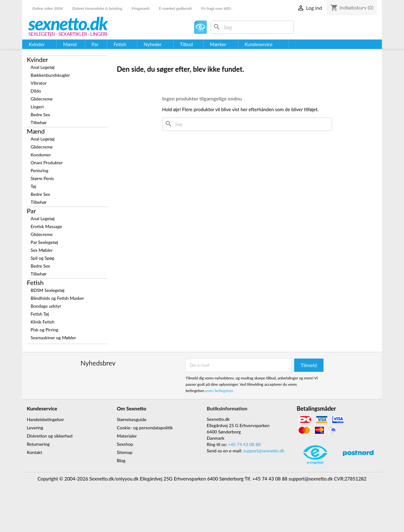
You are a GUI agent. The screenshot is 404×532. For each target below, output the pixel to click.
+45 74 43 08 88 (244, 444)
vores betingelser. (219, 391)
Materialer (127, 436)
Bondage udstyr (46, 306)
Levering (35, 428)
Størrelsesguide (132, 419)
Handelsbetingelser (45, 419)
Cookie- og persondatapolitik (145, 428)
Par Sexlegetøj (44, 242)
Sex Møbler (42, 250)
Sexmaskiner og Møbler (53, 338)
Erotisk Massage (46, 226)
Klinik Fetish (42, 322)
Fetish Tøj (40, 314)
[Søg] (252, 27)
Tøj (33, 186)
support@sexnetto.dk (264, 451)
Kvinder (38, 59)
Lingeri (37, 107)
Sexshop (125, 444)
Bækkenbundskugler (50, 75)
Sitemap (125, 452)
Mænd (36, 131)
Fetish (35, 282)
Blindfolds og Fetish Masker (57, 298)
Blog (121, 460)
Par (31, 211)
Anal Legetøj (43, 67)
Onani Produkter (47, 163)
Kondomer (41, 155)
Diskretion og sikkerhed (50, 436)
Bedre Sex (40, 115)
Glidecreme (42, 99)
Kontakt (35, 452)
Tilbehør (39, 122)
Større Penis (42, 178)
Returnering (38, 444)
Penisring (39, 170)
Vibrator (39, 83)
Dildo (36, 91)
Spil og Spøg (42, 258)
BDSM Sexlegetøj (48, 290)
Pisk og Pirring (45, 330)
